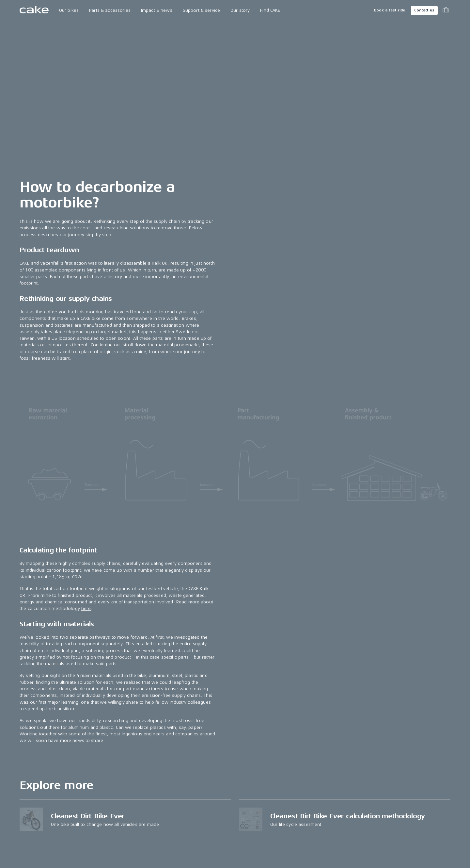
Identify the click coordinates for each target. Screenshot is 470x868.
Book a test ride (390, 10)
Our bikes (69, 10)
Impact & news (157, 10)
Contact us (424, 10)
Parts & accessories (110, 10)
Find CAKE (270, 10)
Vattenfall (50, 263)
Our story (240, 10)
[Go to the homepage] (34, 10)
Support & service (201, 10)
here (86, 608)
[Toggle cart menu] (446, 10)
